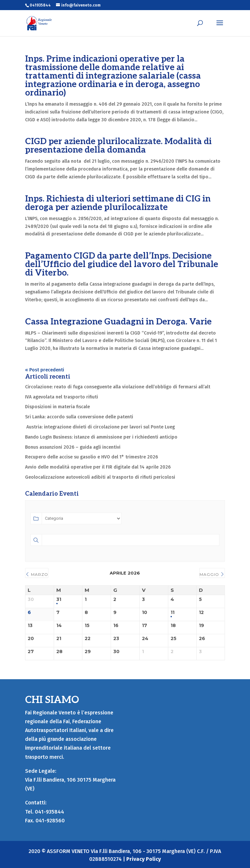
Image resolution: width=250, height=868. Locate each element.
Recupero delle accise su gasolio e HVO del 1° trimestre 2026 (92, 457)
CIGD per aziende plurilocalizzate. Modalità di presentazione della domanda (118, 146)
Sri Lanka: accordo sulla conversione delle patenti (79, 417)
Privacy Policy (144, 859)
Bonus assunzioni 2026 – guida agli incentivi (73, 447)
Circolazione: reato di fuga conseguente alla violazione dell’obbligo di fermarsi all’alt (118, 387)
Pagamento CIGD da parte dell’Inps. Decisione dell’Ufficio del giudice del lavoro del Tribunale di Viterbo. (122, 264)
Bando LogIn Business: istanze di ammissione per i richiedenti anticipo (101, 437)
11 (173, 613)
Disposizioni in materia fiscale (57, 407)
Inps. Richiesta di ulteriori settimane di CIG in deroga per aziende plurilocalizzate (118, 203)
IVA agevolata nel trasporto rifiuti (62, 397)
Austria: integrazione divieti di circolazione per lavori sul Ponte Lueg (100, 427)
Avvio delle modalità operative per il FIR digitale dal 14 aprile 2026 (98, 467)
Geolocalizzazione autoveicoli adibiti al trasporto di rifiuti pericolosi (100, 477)
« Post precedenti (45, 370)
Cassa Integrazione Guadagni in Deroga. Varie (118, 322)
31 (59, 599)
